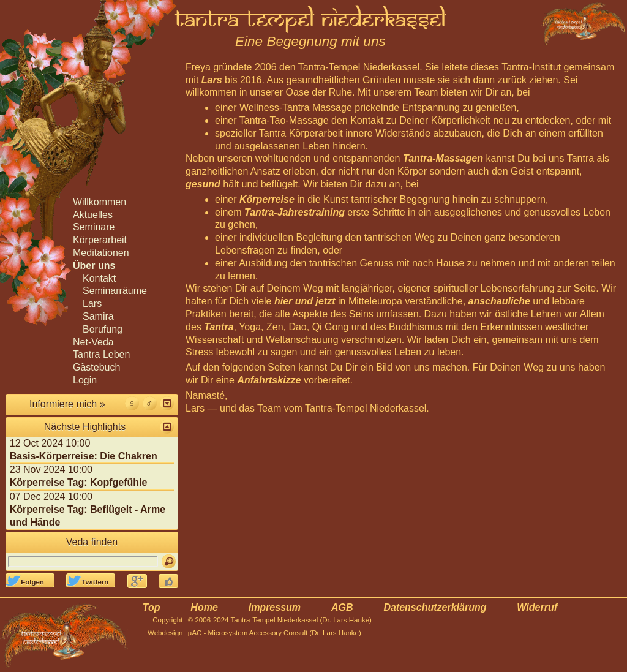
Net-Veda (93, 342)
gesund (203, 184)
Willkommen (99, 202)
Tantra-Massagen (443, 158)
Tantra (219, 327)
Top (152, 607)
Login (85, 380)
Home (204, 607)
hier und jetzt (305, 301)
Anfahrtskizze (269, 380)
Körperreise (267, 199)
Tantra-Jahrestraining (295, 212)
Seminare (94, 227)
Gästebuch (96, 367)
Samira (98, 316)
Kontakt (99, 278)
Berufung (103, 329)
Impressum (275, 607)
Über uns (94, 266)
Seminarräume (115, 291)
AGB (342, 607)
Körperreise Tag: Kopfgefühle (79, 482)
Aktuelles (93, 215)
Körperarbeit (100, 240)
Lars (212, 80)
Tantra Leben (101, 354)
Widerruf (537, 607)
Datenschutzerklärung (435, 607)
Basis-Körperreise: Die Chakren (84, 456)
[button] (167, 403)
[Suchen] (169, 561)
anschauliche (499, 301)
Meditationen (101, 253)
